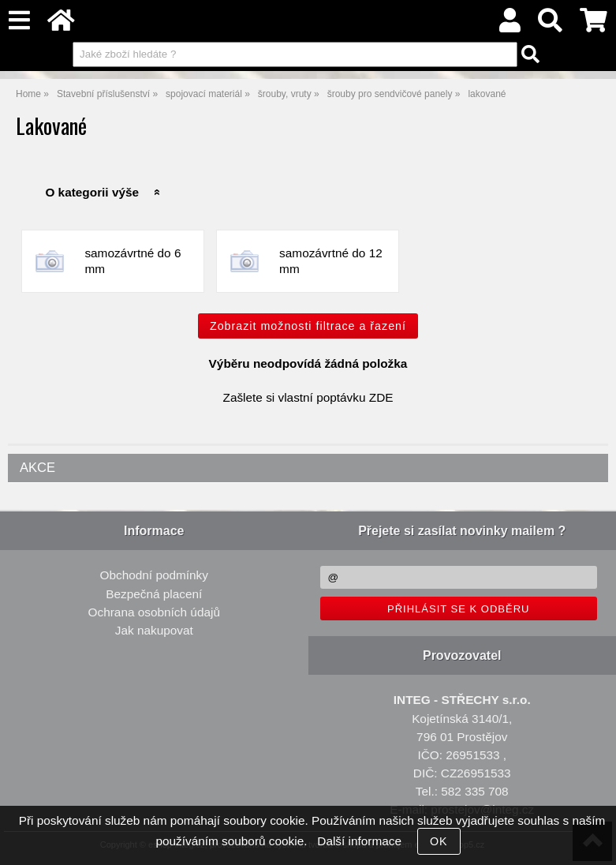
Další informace (359, 841)
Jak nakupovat (154, 630)
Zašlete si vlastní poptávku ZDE (308, 397)
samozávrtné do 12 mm (331, 261)
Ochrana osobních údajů (154, 612)
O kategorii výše (92, 192)
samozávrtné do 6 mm (133, 261)
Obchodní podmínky (154, 575)
